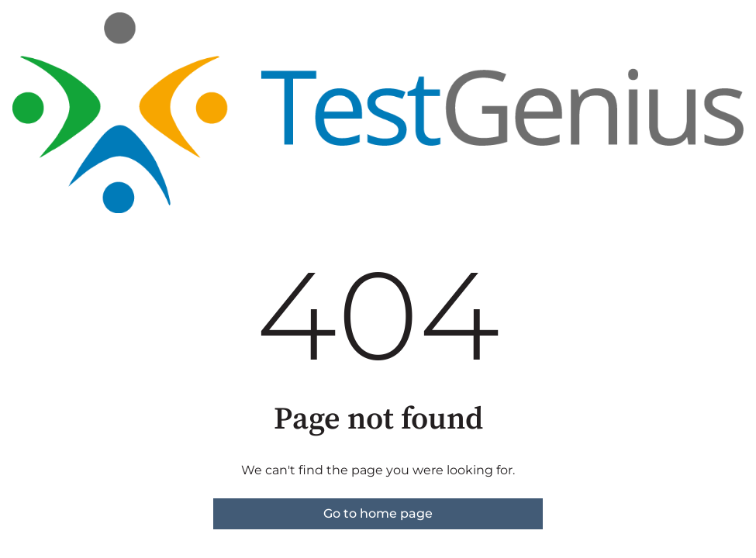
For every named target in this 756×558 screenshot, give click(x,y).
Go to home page (378, 513)
